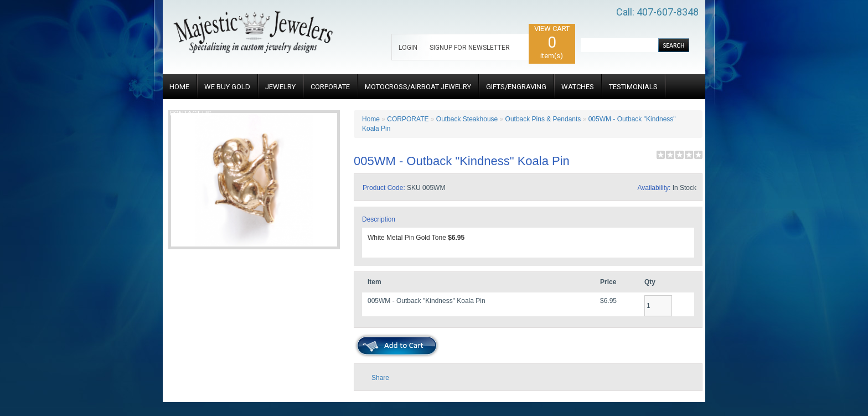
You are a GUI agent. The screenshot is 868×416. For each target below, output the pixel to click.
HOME (179, 87)
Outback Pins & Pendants (543, 119)
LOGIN (408, 48)
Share (380, 378)
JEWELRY (280, 87)
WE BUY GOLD (227, 87)
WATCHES (578, 87)
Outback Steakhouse (467, 119)
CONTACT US (190, 113)
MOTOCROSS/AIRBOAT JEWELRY (418, 87)
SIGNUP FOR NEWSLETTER (470, 48)
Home (371, 119)
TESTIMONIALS (633, 87)
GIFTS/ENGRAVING (516, 87)
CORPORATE (330, 87)
